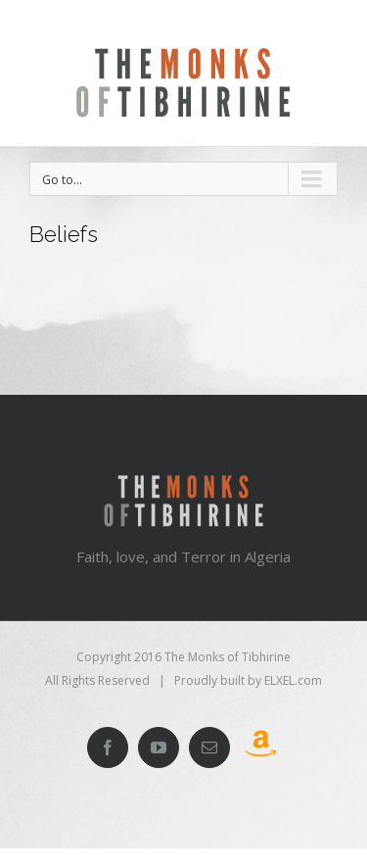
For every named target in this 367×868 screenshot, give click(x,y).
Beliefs (64, 234)
